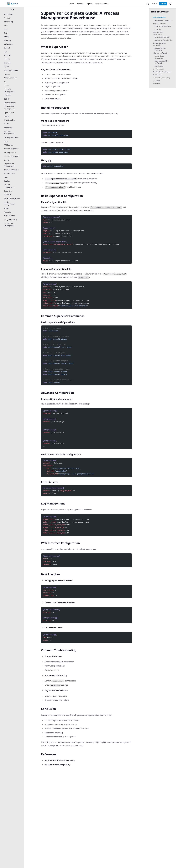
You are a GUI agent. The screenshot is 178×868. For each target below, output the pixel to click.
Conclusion (156, 81)
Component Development (9, 224)
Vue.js (6, 208)
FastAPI (7, 74)
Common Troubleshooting (161, 78)
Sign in (155, 4)
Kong (6, 141)
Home (72, 4)
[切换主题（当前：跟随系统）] (170, 4)
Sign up (163, 4)
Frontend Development (9, 90)
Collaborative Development (9, 108)
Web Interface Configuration (162, 72)
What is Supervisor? (159, 17)
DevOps (7, 181)
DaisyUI (7, 48)
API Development (11, 78)
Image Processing (11, 219)
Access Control (10, 174)
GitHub (7, 99)
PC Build (7, 55)
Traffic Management (12, 149)
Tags (12, 9)
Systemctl (8, 195)
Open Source (9, 113)
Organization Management (9, 165)
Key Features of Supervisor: (163, 20)
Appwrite (7, 212)
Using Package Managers (163, 26)
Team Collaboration (11, 170)
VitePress (7, 40)
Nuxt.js (7, 37)
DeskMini (8, 63)
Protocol (7, 18)
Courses (80, 4)
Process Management (9, 186)
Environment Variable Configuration (161, 62)
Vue (6, 52)
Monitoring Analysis (11, 156)
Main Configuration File (162, 37)
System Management (12, 198)
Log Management (159, 69)
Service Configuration (9, 203)
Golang (7, 116)
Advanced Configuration (161, 53)
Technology (8, 14)
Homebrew (8, 128)
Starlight (7, 95)
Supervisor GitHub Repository (58, 764)
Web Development (11, 70)
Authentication (10, 216)
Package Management (9, 132)
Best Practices (157, 75)
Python (7, 67)
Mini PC (7, 59)
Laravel (7, 160)
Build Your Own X (102, 4)
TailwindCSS (9, 44)
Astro (6, 25)
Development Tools (11, 137)
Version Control (10, 103)
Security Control (10, 152)
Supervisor (8, 191)
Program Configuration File (163, 40)
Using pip (158, 29)
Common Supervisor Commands (159, 44)
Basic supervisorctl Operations (160, 49)
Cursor (7, 85)
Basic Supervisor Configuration (158, 33)
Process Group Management (159, 57)
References (156, 84)
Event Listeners (159, 66)
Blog (6, 29)
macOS (7, 124)
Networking (8, 22)
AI (5, 82)
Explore (89, 4)
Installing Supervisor (159, 23)
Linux (6, 177)
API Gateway (9, 145)
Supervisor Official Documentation (60, 760)
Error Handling (10, 120)
